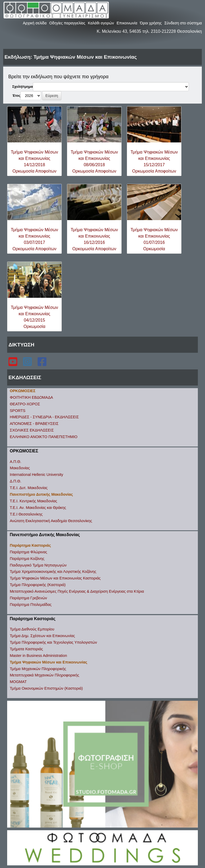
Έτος (16, 96)
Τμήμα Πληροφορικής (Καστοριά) (38, 585)
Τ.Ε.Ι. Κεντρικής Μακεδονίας (34, 501)
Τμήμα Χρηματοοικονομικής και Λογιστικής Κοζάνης (53, 572)
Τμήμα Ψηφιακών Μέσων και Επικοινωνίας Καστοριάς (55, 578)
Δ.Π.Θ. (15, 481)
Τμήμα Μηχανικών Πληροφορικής (38, 669)
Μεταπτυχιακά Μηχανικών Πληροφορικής (44, 675)
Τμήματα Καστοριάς (26, 649)
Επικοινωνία (127, 23)
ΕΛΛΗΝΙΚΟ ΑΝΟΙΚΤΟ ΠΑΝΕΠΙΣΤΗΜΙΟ (44, 437)
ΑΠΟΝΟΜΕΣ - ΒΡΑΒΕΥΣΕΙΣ (34, 424)
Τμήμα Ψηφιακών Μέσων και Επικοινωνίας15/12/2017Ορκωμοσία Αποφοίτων (154, 162)
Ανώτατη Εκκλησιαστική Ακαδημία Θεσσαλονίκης (51, 521)
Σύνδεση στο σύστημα (183, 23)
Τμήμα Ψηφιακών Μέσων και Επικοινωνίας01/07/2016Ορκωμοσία (154, 239)
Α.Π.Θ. (15, 462)
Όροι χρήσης (151, 23)
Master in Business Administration (38, 656)
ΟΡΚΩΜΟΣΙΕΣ (23, 391)
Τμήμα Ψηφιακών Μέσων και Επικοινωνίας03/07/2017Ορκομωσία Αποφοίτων (35, 239)
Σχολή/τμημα (23, 87)
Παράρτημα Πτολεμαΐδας (31, 605)
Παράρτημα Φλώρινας (28, 552)
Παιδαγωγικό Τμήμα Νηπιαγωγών (38, 565)
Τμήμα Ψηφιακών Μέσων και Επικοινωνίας (49, 662)
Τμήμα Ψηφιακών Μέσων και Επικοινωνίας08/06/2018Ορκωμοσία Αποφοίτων (94, 162)
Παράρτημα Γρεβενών (28, 598)
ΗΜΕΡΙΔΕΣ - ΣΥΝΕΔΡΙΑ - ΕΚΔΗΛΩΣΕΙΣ (44, 417)
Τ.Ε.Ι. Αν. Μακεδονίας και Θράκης (38, 508)
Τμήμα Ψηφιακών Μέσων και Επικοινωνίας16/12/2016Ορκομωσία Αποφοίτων (94, 239)
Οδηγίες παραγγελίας (67, 23)
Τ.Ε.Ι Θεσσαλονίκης (26, 514)
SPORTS (18, 411)
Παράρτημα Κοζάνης (27, 559)
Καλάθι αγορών (101, 23)
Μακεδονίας (20, 468)
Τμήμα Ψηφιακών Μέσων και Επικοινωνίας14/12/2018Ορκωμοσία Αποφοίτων (35, 162)
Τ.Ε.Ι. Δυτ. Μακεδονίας (29, 488)
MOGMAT (18, 682)
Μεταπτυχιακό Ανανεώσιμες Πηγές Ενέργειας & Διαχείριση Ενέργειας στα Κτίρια (77, 591)
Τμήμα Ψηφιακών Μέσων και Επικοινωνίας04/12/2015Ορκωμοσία (35, 317)
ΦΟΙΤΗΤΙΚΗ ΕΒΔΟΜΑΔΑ (31, 397)
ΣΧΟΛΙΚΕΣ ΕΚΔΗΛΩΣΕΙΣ (32, 430)
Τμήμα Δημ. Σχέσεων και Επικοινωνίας (42, 636)
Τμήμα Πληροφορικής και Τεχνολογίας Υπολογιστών (53, 642)
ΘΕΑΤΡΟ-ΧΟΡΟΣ (25, 404)
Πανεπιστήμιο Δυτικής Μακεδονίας (41, 494)
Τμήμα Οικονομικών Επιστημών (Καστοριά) (46, 688)
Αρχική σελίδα (35, 23)
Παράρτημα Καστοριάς (30, 545)
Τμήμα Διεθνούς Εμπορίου (32, 629)
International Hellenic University (37, 475)
